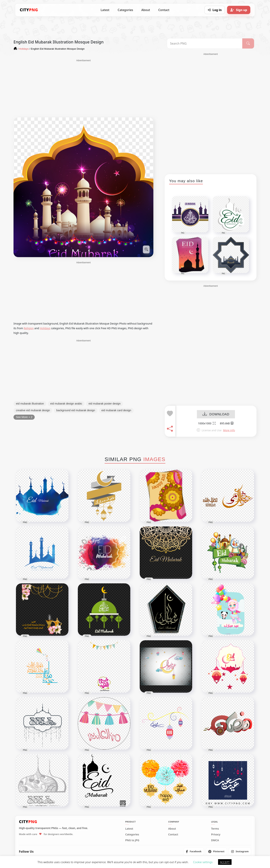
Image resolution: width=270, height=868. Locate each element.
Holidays (45, 328)
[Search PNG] (205, 43)
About (146, 10)
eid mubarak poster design (105, 404)
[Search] (248, 43)
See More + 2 (24, 417)
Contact (164, 10)
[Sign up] (239, 10)
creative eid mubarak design (33, 410)
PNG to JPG (132, 840)
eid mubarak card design (116, 410)
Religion (29, 328)
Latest (105, 10)
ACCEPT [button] (225, 862)
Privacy (216, 834)
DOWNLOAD (216, 414)
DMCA (215, 840)
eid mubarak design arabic (66, 404)
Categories (125, 10)
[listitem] (194, 852)
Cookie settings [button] (203, 862)
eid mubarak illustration (30, 404)
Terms (215, 829)
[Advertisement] (83, 88)
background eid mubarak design (76, 410)
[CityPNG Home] (29, 10)
